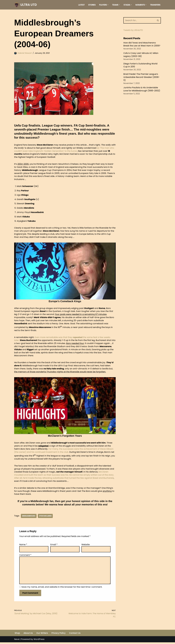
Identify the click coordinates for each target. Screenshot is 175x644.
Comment (25, 556)
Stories (91, 5)
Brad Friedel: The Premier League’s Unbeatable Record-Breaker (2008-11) (142, 77)
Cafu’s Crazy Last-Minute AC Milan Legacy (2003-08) (141, 55)
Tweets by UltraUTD (133, 30)
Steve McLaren (45, 517)
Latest (81, 5)
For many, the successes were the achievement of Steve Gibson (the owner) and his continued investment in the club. (64, 451)
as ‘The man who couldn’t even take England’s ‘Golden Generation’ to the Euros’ (65, 149)
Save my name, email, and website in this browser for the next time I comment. (62, 588)
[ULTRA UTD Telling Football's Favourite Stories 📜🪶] (25, 5)
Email (54, 546)
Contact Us (75, 635)
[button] (108, 5)
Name (23, 546)
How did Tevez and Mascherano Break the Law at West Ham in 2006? (142, 44)
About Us (28, 635)
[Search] (139, 20)
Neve (17, 641)
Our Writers (42, 635)
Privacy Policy (59, 635)
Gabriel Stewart (25, 53)
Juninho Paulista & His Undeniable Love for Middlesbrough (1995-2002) (142, 89)
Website (86, 546)
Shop (17, 635)
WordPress (39, 641)
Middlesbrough (29, 517)
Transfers (155, 5)
